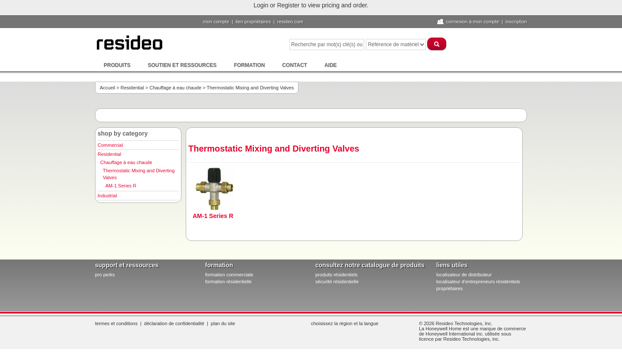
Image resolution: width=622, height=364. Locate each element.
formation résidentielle (228, 282)
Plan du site (223, 323)
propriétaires (449, 288)
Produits (117, 65)
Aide (331, 65)
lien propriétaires (253, 22)
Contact (295, 65)
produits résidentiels (336, 275)
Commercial (110, 145)
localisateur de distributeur (464, 275)
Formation (249, 65)
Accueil (107, 88)
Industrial (107, 196)
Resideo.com (290, 22)
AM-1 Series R (121, 186)
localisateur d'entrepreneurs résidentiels (478, 282)
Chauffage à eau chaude (175, 88)
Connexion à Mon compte (472, 22)
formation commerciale (229, 275)
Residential (132, 88)
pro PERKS (105, 275)
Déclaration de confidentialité (174, 323)
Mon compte (216, 22)
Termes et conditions (116, 323)
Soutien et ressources (182, 65)
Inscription (516, 22)
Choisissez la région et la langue (345, 323)
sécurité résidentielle (337, 282)
